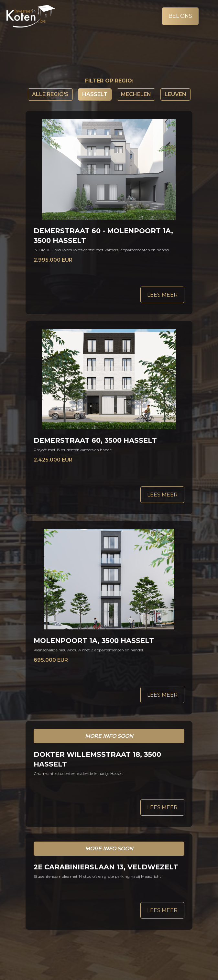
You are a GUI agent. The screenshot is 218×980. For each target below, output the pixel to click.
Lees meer (162, 295)
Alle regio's (50, 94)
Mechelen (136, 94)
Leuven (175, 94)
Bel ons (180, 16)
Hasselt (95, 94)
